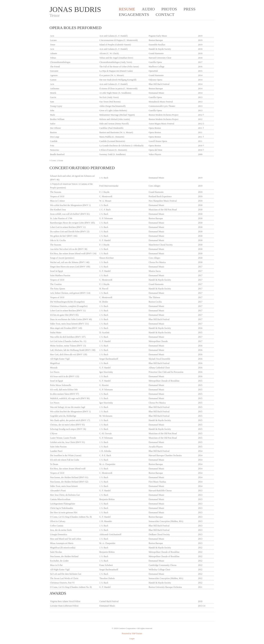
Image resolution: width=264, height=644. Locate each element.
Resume (127, 9)
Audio (148, 9)
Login (132, 639)
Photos (169, 9)
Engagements (134, 15)
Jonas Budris (75, 9)
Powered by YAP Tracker (132, 633)
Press (189, 9)
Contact (165, 15)
